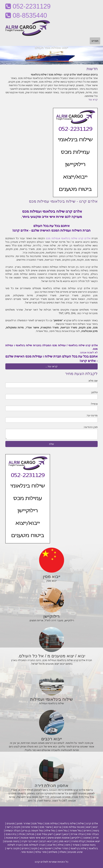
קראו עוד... (52, 366)
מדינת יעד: (92, 415)
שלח (51, 444)
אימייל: (94, 404)
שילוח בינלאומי (69, 238)
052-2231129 (28, 6)
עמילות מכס (53, 238)
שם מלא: (93, 381)
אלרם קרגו (84, 238)
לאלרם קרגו (41, 862)
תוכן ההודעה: (91, 427)
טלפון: (94, 392)
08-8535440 (26, 15)
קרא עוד (93, 100)
